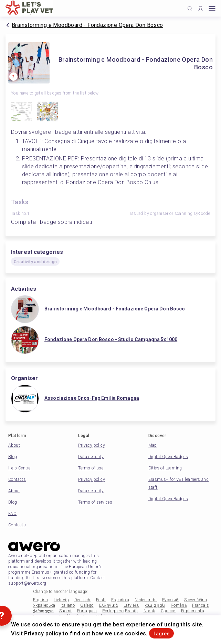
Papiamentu (193, 611)
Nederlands (146, 600)
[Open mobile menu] (212, 8)
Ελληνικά (109, 605)
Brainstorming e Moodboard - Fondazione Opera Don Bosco (87, 25)
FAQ (12, 514)
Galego (87, 605)
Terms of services (95, 502)
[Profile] (201, 8)
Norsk (149, 611)
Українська (44, 605)
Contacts (17, 479)
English (41, 600)
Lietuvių (61, 600)
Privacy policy (92, 445)
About (14, 445)
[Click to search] (190, 8)
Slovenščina (196, 600)
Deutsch (82, 600)
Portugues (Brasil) (120, 611)
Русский (170, 600)
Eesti (101, 600)
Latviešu (131, 605)
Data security (91, 457)
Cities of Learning (165, 468)
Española (120, 600)
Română (179, 605)
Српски (168, 611)
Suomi (65, 611)
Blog (13, 457)
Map (153, 445)
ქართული (43, 611)
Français (201, 605)
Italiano (68, 605)
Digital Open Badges (168, 457)
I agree (161, 634)
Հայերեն (155, 605)
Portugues (87, 611)
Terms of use (91, 468)
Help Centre (19, 468)
